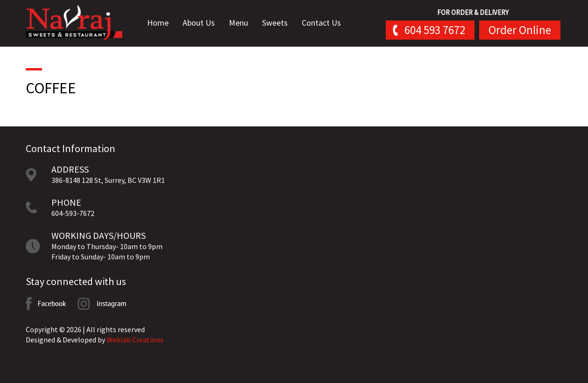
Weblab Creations (135, 340)
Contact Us (325, 23)
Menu (242, 23)
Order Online (520, 30)
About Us (202, 23)
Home (161, 23)
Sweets (278, 23)
